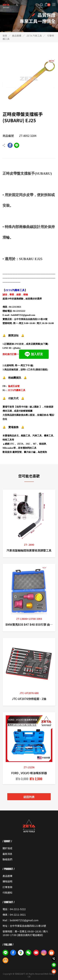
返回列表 (29, 797)
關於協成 (7, 848)
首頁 (5, 36)
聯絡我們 (7, 859)
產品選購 (17, 36)
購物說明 (7, 881)
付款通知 (7, 892)
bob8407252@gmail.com (23, 315)
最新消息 (7, 854)
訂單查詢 (7, 887)
